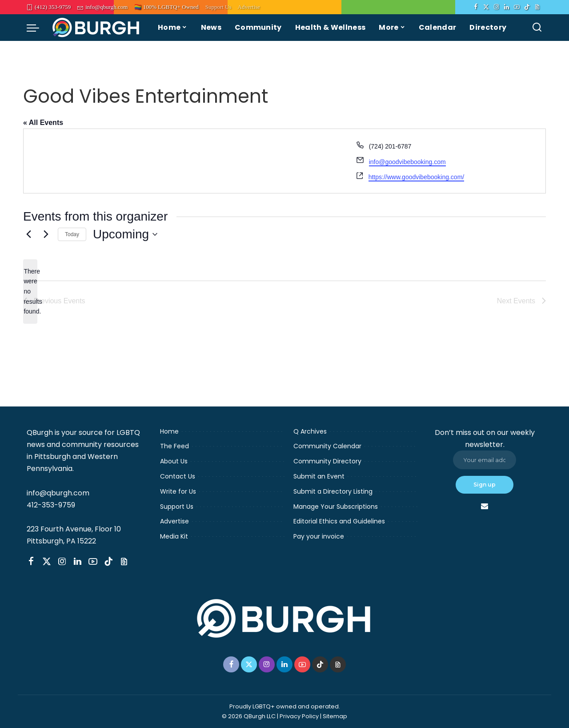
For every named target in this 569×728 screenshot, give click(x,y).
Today (72, 234)
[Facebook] (476, 7)
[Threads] (537, 7)
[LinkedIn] (507, 7)
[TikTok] (527, 7)
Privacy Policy (299, 716)
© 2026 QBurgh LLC (249, 716)
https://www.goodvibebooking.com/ (417, 177)
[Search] (537, 28)
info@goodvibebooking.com (407, 162)
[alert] (30, 292)
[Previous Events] (28, 234)
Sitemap (335, 716)
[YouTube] (517, 7)
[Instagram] (496, 7)
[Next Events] (46, 234)
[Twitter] (486, 7)
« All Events (43, 123)
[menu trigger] (37, 28)
